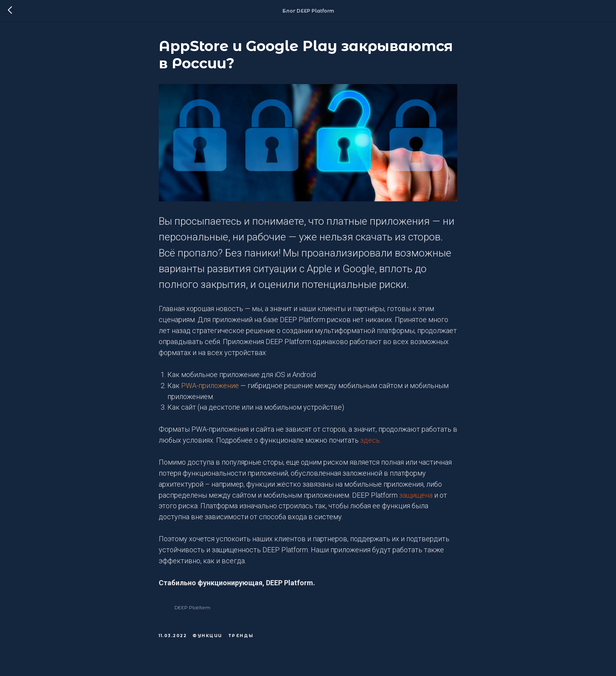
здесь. (371, 440)
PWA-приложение (210, 386)
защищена (416, 495)
